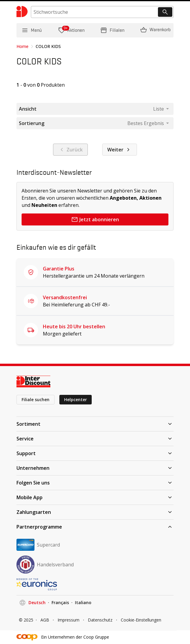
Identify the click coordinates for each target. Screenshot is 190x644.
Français (60, 602)
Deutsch (37, 602)
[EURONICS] (95, 584)
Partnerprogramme (95, 527)
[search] (102, 12)
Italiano (83, 602)
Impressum (68, 620)
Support (95, 453)
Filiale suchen (36, 400)
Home (22, 46)
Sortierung (32, 123)
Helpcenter (76, 400)
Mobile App (95, 497)
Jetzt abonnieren (95, 219)
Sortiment (95, 424)
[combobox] (161, 109)
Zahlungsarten (95, 512)
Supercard (38, 545)
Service (95, 439)
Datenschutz (100, 620)
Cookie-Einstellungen (141, 620)
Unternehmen (95, 468)
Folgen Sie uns (95, 483)
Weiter (120, 150)
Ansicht (28, 109)
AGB (45, 620)
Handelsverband (45, 565)
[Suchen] (165, 12)
